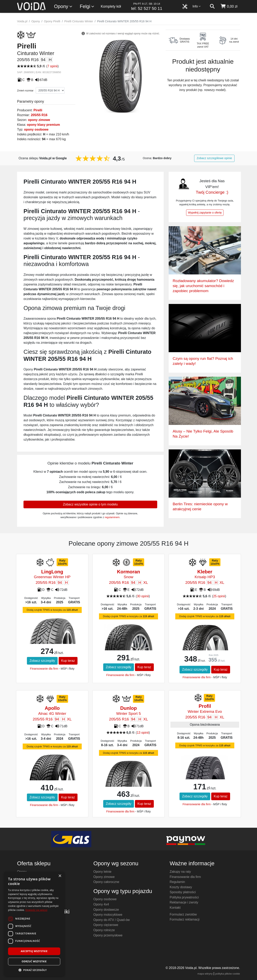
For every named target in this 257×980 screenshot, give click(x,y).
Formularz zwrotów (183, 914)
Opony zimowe (104, 877)
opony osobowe (36, 129)
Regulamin (177, 882)
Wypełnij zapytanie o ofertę (205, 213)
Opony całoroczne (106, 882)
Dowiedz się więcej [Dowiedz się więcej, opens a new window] (36, 910)
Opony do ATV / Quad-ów (112, 920)
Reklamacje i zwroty (184, 902)
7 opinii (53, 66)
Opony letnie (102, 872)
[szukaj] (212, 6)
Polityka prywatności (184, 897)
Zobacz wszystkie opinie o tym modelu (90, 504)
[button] (34, 970)
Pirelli (38, 110)
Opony (63, 7)
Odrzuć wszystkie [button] (34, 961)
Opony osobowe (105, 899)
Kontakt (175, 908)
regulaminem (112, 517)
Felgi (87, 7)
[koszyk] (229, 6)
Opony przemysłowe (108, 935)
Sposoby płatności (183, 892)
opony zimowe (39, 120)
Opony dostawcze (106, 910)
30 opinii (143, 596)
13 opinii (143, 733)
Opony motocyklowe (108, 915)
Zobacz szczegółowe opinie (214, 158)
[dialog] (34, 924)
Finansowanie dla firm (44, 669)
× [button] (60, 876)
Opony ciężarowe (106, 925)
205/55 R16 (39, 115)
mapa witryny (205, 974)
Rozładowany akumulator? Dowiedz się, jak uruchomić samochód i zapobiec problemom (203, 286)
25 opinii (219, 596)
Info (197, 6)
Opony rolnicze (104, 930)
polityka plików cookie (228, 974)
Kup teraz (68, 661)
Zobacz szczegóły (42, 661)
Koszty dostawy (181, 887)
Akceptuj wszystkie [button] (34, 951)
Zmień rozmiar (25, 91)
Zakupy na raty (180, 872)
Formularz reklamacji (185, 919)
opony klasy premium (43, 125)
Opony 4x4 (101, 904)
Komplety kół (111, 6)
